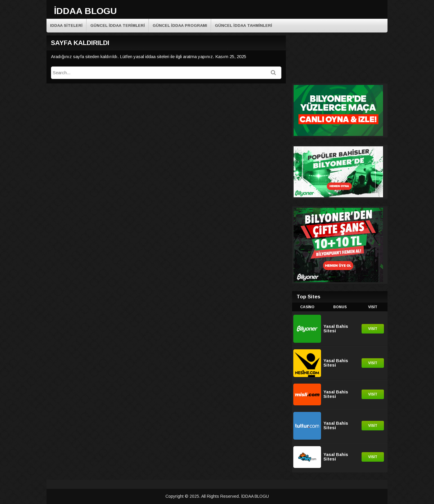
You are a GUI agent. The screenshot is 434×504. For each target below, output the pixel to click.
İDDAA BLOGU (85, 11)
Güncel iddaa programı (180, 25)
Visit (373, 329)
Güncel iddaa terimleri (118, 25)
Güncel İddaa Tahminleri (244, 25)
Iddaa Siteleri (66, 25)
